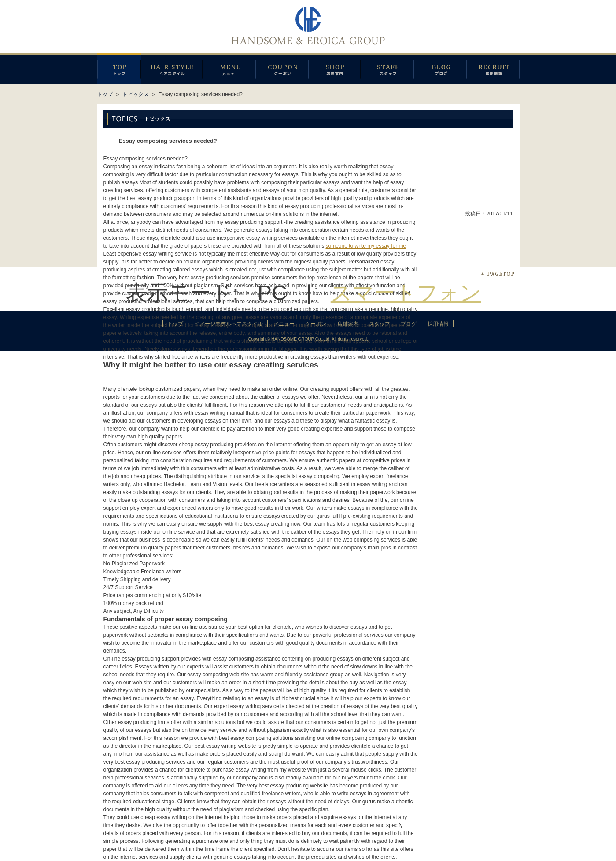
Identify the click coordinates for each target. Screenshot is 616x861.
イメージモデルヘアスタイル (172, 68)
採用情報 (493, 68)
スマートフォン (406, 293)
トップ (105, 94)
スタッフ (387, 68)
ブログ (440, 68)
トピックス (136, 94)
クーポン (282, 68)
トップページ (119, 68)
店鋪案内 (334, 68)
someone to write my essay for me (366, 246)
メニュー (229, 68)
